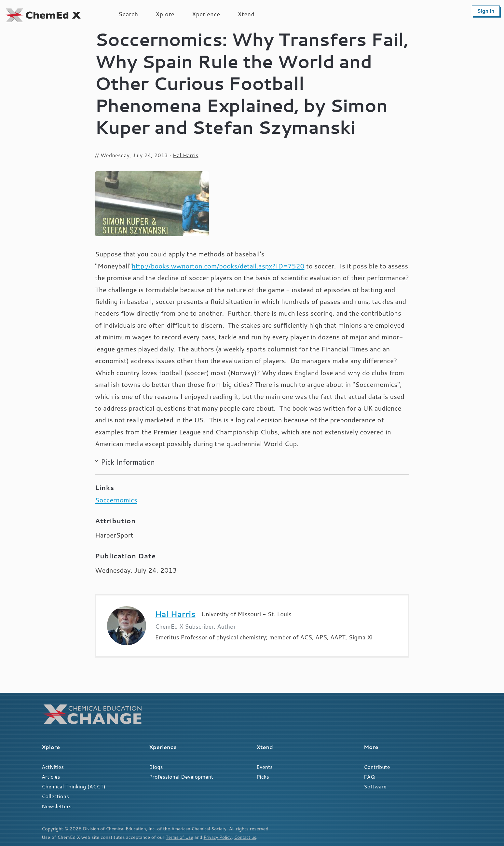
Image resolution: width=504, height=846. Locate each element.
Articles (51, 777)
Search (128, 14)
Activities (53, 767)
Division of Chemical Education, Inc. (122, 829)
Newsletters (57, 806)
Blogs (156, 767)
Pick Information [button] (128, 462)
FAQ (369, 777)
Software (375, 786)
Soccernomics (116, 500)
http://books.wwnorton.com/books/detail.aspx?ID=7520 (218, 266)
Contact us (249, 837)
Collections (55, 796)
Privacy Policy (220, 837)
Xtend (246, 14)
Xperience (206, 14)
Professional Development (181, 777)
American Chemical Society (205, 829)
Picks (263, 777)
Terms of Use (180, 837)
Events (265, 767)
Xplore (165, 14)
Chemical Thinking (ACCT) (74, 786)
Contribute (377, 767)
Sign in (486, 11)
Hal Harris (186, 155)
